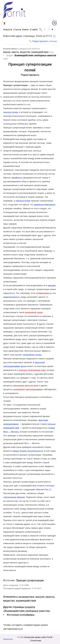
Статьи (17, 30)
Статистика (36, 641)
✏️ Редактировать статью (43, 41)
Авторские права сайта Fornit (38, 637)
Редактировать (30, 75)
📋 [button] (54, 36)
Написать (8, 639)
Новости (8, 30)
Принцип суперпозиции (30, 580)
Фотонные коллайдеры (21, 615)
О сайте (34, 30)
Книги (25, 30)
